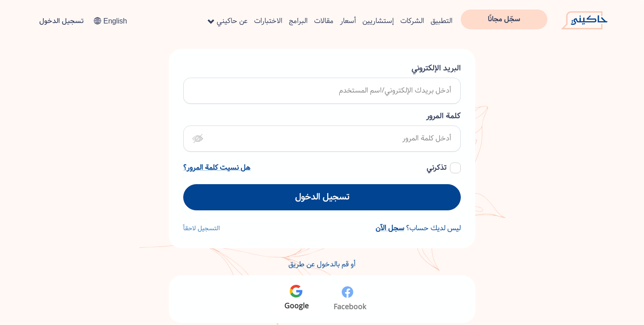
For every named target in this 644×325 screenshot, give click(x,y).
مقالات (324, 21)
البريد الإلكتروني (436, 69)
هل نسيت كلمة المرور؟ (217, 168)
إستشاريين (378, 21)
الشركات (412, 21)
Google (297, 298)
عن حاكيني (228, 21)
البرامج (298, 21)
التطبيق (442, 21)
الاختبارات (268, 21)
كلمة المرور (443, 116)
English (110, 21)
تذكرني (436, 168)
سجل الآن (390, 228)
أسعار (348, 21)
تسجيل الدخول (61, 21)
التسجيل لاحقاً (202, 228)
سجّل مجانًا (504, 19)
